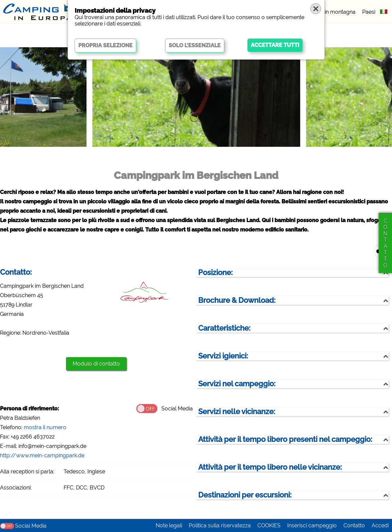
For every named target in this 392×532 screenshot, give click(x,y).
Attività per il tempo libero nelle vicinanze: (270, 467)
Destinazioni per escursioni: (245, 495)
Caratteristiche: (224, 328)
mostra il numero (45, 427)
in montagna (340, 12)
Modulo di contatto (96, 364)
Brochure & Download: (237, 300)
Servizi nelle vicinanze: (237, 412)
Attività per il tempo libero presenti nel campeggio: (285, 439)
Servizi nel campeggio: (237, 384)
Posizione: (215, 273)
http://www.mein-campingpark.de (42, 455)
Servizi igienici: (223, 356)
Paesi (369, 12)
